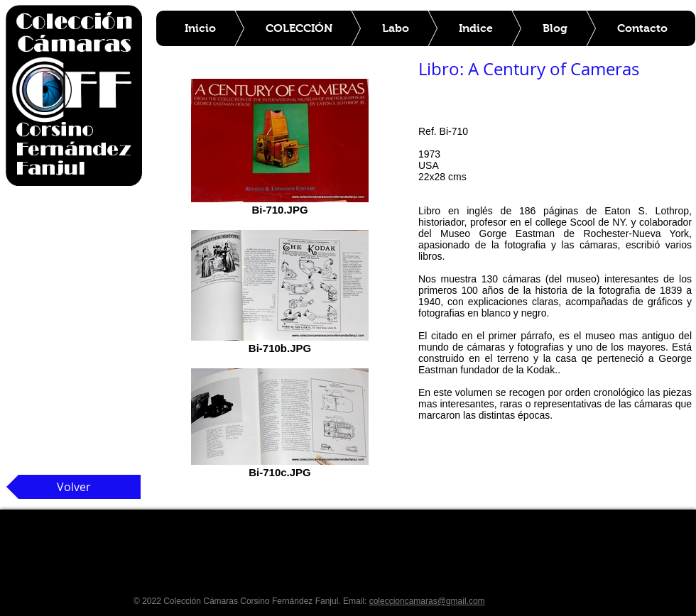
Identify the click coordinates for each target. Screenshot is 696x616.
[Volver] (74, 487)
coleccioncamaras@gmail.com (427, 601)
